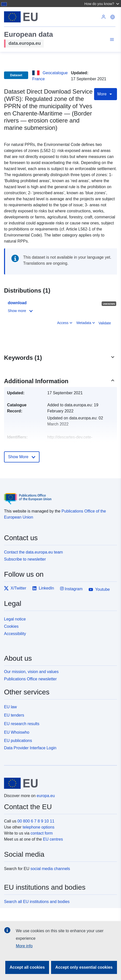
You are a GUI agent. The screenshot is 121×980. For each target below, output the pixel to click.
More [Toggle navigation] (106, 94)
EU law (10, 707)
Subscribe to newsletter (25, 559)
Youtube (99, 590)
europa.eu (46, 796)
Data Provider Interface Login (30, 748)
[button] (102, 4)
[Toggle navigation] (111, 40)
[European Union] (59, 783)
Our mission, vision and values (31, 672)
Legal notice (15, 619)
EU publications (18, 741)
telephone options (38, 827)
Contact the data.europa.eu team (33, 552)
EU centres (53, 839)
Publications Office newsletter (30, 679)
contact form (42, 833)
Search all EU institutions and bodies (37, 902)
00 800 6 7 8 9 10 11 (36, 821)
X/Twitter (15, 588)
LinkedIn (43, 588)
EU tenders (14, 715)
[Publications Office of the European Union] (58, 495)
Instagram (71, 589)
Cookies (11, 626)
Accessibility (15, 634)
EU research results (22, 724)
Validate (105, 323)
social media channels (50, 869)
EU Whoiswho (17, 732)
